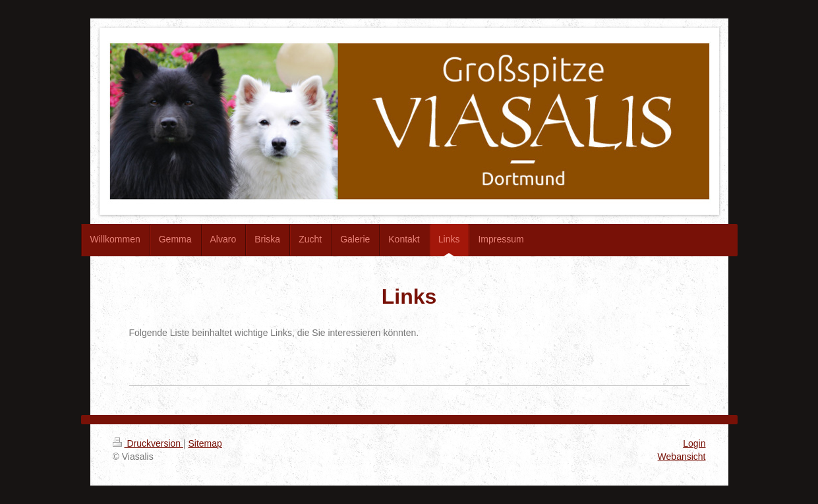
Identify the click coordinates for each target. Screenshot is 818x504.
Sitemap (205, 443)
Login (694, 443)
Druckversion (148, 443)
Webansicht (682, 457)
